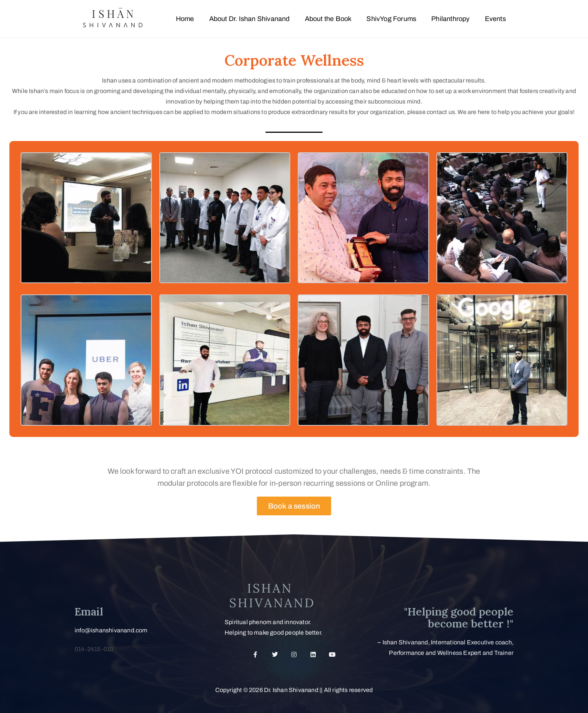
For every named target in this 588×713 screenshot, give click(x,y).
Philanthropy (450, 19)
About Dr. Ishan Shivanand (250, 19)
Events (495, 19)
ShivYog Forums (391, 19)
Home (185, 19)
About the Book (328, 19)
